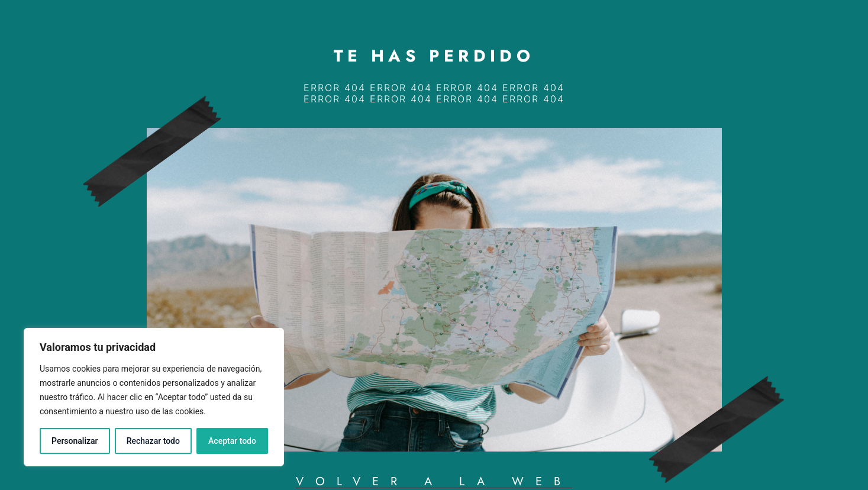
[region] (154, 397)
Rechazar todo (153, 441)
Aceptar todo (232, 441)
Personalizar (75, 441)
